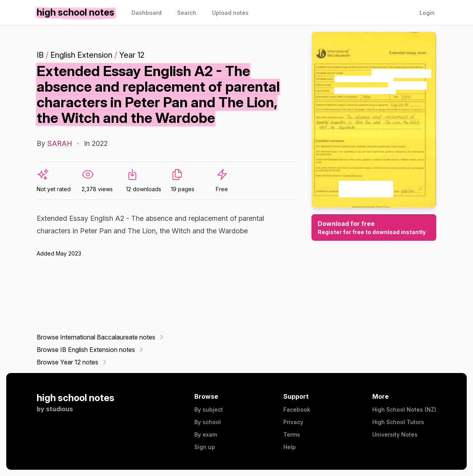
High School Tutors (398, 422)
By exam (206, 434)
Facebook (297, 409)
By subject (209, 409)
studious (60, 409)
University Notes (395, 434)
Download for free (374, 228)
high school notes (76, 398)
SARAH (60, 143)
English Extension (81, 55)
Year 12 (132, 55)
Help (290, 447)
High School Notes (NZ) (404, 409)
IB (40, 55)
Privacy (293, 422)
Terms (292, 434)
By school (208, 422)
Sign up (205, 447)
